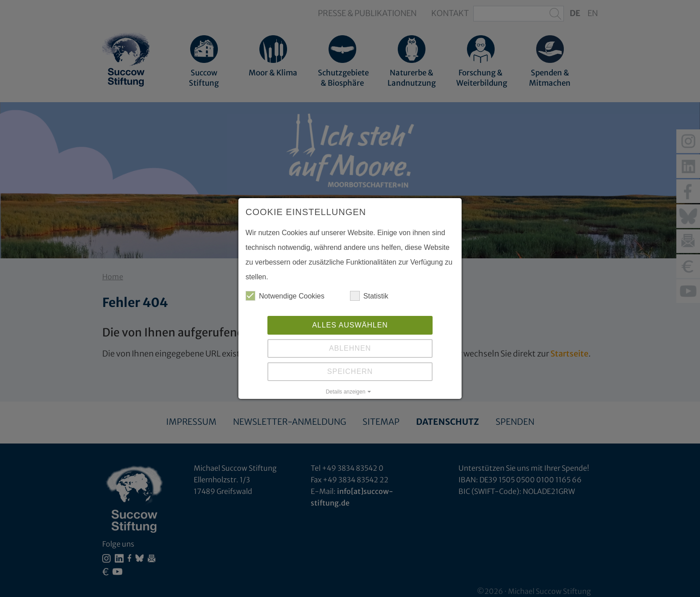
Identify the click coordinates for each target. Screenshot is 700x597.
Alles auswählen (350, 325)
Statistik (369, 296)
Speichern (350, 371)
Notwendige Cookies (285, 296)
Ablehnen (350, 348)
